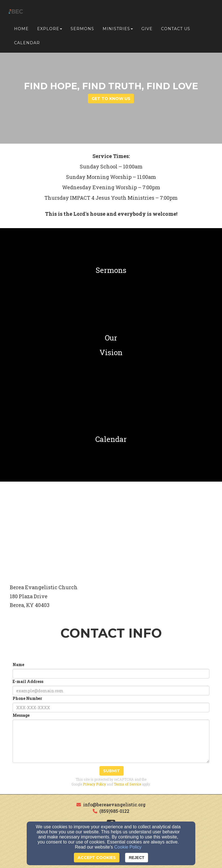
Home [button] (21, 29)
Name (18, 665)
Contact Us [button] (176, 29)
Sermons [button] (82, 29)
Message (21, 715)
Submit (112, 771)
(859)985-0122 (114, 811)
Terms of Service (127, 784)
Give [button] (147, 29)
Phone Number (27, 698)
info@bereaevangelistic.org (114, 804)
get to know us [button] (111, 99)
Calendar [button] (27, 43)
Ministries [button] (118, 29)
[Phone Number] (111, 707)
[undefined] (111, 270)
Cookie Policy (128, 847)
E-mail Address (28, 681)
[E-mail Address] (111, 691)
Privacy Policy (94, 784)
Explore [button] (50, 29)
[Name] (111, 674)
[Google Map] (111, 531)
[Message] (111, 741)
